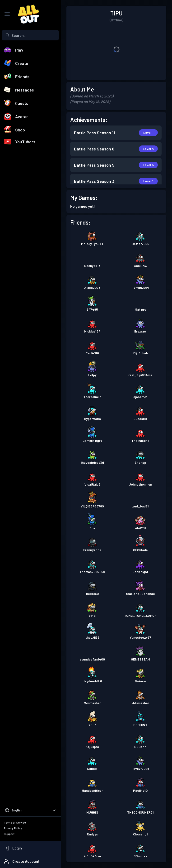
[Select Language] (30, 810)
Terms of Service (15, 822)
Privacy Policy (13, 828)
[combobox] (30, 35)
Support (9, 834)
